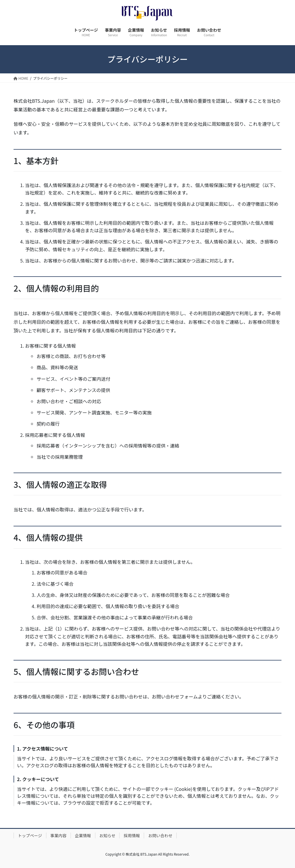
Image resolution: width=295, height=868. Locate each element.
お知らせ (107, 835)
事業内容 (58, 835)
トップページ (30, 835)
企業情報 (83, 835)
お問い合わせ (160, 835)
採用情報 (132, 835)
